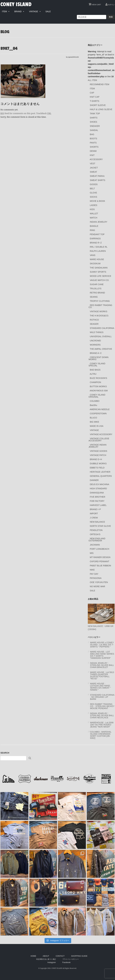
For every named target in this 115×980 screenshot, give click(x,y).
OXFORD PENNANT (100, 561)
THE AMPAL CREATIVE (101, 349)
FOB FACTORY (97, 501)
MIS (92, 553)
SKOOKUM (95, 264)
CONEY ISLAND (16, 4)
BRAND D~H (96, 459)
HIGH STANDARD (98, 489)
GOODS (94, 184)
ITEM (92, 89)
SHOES (94, 122)
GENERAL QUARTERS (101, 476)
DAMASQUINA (97, 493)
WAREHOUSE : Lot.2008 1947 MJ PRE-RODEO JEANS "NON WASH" (102, 725)
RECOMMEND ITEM (100, 84)
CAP (92, 93)
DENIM (93, 151)
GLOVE (93, 193)
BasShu (94, 405)
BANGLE (94, 226)
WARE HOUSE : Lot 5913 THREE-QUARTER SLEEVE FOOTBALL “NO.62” (102, 675)
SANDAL (94, 130)
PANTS (93, 143)
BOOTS (94, 139)
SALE (93, 591)
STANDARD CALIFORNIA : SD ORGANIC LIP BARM (102, 697)
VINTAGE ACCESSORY (101, 434)
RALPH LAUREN (98, 251)
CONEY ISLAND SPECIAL (97, 365)
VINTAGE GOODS (99, 451)
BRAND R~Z (96, 243)
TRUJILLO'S (96, 289)
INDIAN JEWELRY (99, 222)
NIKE (92, 570)
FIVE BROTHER (98, 497)
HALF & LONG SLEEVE (101, 109)
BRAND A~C (96, 353)
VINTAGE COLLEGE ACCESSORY (99, 440)
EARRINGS (95, 239)
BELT (92, 189)
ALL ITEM (92, 80)
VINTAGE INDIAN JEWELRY (97, 446)
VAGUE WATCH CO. (100, 280)
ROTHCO (94, 320)
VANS (93, 255)
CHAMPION (95, 382)
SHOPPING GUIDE (79, 956)
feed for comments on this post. (18, 113)
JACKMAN (95, 545)
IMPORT (94, 514)
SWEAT (94, 172)
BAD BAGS (95, 370)
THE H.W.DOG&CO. (99, 316)
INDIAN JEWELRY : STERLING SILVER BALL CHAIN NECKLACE (102, 715)
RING (92, 230)
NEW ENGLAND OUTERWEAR (97, 540)
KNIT (92, 155)
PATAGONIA (96, 578)
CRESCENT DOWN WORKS (99, 358)
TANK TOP (95, 114)
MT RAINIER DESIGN (100, 557)
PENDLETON (96, 530)
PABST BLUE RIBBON (101, 566)
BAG (92, 134)
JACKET (94, 168)
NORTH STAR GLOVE (100, 526)
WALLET (94, 214)
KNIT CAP (95, 97)
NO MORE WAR (98, 586)
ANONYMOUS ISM (99, 391)
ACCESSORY (96, 159)
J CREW (94, 518)
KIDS (92, 209)
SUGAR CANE (97, 284)
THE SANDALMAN (99, 268)
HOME (33, 956)
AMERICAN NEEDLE (100, 409)
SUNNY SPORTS (98, 272)
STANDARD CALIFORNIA (102, 328)
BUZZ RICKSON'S (99, 378)
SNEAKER (95, 126)
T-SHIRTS (94, 101)
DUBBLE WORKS (98, 464)
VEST (93, 164)
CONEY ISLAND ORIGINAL (97, 396)
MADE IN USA (97, 426)
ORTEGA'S (95, 534)
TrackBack (44, 113)
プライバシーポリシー (71, 959)
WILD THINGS (97, 332)
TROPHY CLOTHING (100, 301)
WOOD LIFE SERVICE (101, 276)
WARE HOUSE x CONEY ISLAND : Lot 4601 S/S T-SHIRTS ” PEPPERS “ (102, 645)
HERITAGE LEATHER (100, 472)
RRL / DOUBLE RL (99, 247)
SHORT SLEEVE (98, 105)
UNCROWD (95, 341)
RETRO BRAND (97, 293)
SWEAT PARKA (97, 176)
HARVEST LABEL (98, 505)
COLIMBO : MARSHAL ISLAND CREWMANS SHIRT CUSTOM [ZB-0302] (101, 735)
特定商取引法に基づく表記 (46, 959)
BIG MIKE (94, 422)
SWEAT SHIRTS (98, 180)
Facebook (66, 962)
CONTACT (60, 956)
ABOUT (46, 956)
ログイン (111, 5)
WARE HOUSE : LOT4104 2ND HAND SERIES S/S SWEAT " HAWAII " (100, 687)
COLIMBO (95, 401)
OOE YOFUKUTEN (99, 582)
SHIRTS (94, 118)
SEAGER (94, 324)
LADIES (94, 205)
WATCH (94, 218)
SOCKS (94, 197)
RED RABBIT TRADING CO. (100, 306)
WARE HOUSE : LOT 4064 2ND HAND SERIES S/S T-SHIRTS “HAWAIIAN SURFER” (102, 655)
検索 (111, 17)
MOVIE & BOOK (98, 201)
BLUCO (93, 418)
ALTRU (93, 374)
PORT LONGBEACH (100, 549)
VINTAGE (94, 430)
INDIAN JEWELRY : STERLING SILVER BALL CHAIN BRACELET (102, 665)
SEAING (94, 297)
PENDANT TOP (97, 234)
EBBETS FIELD (97, 468)
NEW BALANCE (97, 522)
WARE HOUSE (97, 259)
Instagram (52, 962)
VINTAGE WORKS (99, 311)
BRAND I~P (95, 509)
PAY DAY (94, 574)
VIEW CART (95, 4)
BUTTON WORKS (98, 386)
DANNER (94, 480)
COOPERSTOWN (98, 414)
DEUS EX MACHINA (100, 484)
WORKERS (95, 345)
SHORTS (94, 147)
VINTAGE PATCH (98, 455)
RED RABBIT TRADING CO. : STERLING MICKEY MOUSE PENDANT (102, 706)
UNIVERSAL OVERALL (101, 336)
